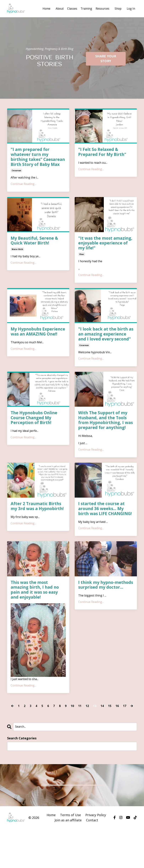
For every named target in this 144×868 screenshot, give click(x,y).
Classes (71, 8)
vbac (82, 260)
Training (86, 8)
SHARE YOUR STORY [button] (106, 58)
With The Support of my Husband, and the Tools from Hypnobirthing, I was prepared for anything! (104, 430)
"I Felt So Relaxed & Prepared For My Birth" (103, 152)
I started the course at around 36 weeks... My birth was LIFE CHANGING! (102, 524)
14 (102, 725)
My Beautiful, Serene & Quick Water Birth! (35, 247)
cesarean (16, 176)
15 (110, 725)
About (59, 8)
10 (72, 725)
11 (80, 725)
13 (95, 725)
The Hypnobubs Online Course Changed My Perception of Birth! (35, 425)
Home (45, 8)
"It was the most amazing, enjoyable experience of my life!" (102, 249)
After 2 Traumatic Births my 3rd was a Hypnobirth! (38, 519)
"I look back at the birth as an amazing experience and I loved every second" (106, 341)
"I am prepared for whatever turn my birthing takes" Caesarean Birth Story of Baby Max (37, 160)
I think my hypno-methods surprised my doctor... (102, 606)
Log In (131, 8)
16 (117, 725)
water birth (17, 255)
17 (125, 725)
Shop (118, 8)
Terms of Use (70, 834)
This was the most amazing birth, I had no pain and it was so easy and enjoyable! (35, 609)
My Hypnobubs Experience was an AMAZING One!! (30, 341)
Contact (92, 839)
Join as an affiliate (68, 839)
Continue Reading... (23, 190)
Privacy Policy (96, 834)
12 (87, 725)
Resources (102, 8)
